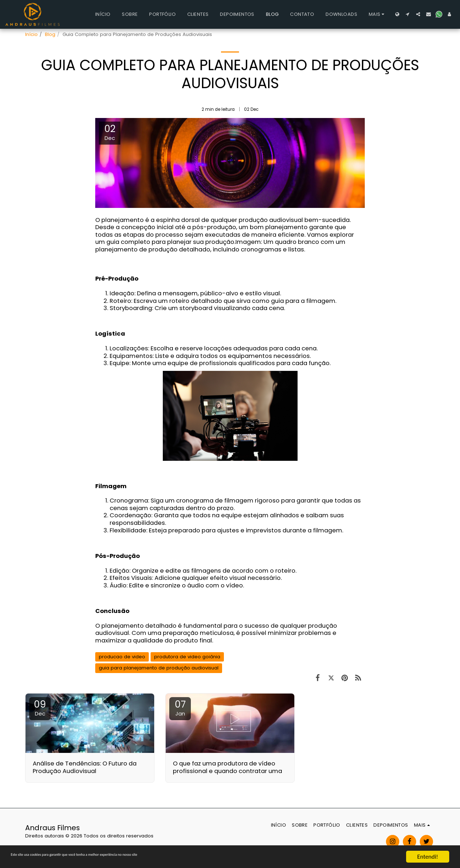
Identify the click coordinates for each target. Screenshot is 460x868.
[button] (408, 14)
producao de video (122, 657)
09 (40, 708)
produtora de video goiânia (187, 657)
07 (180, 708)
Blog (50, 34)
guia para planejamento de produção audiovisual (159, 668)
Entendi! (428, 857)
